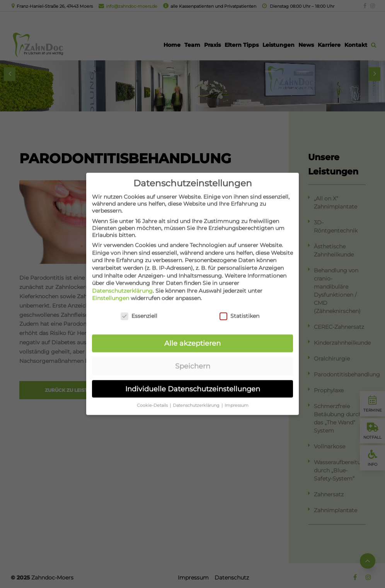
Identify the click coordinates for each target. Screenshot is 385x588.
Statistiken (239, 308)
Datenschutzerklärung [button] (197, 397)
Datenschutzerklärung (122, 282)
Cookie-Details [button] (153, 397)
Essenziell (139, 308)
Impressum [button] (237, 397)
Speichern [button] (193, 358)
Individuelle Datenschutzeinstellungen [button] (193, 380)
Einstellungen (111, 290)
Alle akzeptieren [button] (192, 335)
